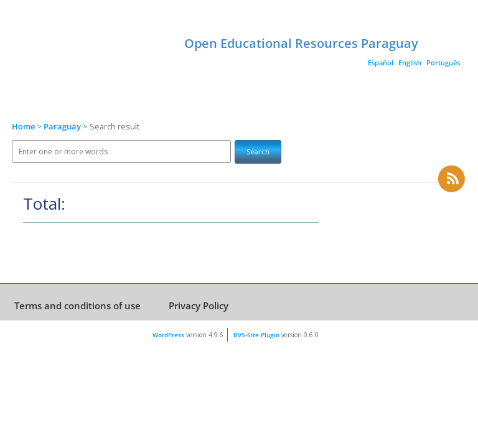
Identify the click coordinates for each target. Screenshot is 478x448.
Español (381, 63)
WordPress (168, 335)
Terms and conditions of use (77, 306)
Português (443, 63)
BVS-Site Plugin (256, 335)
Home (23, 127)
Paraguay (63, 127)
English (410, 63)
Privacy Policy (199, 306)
